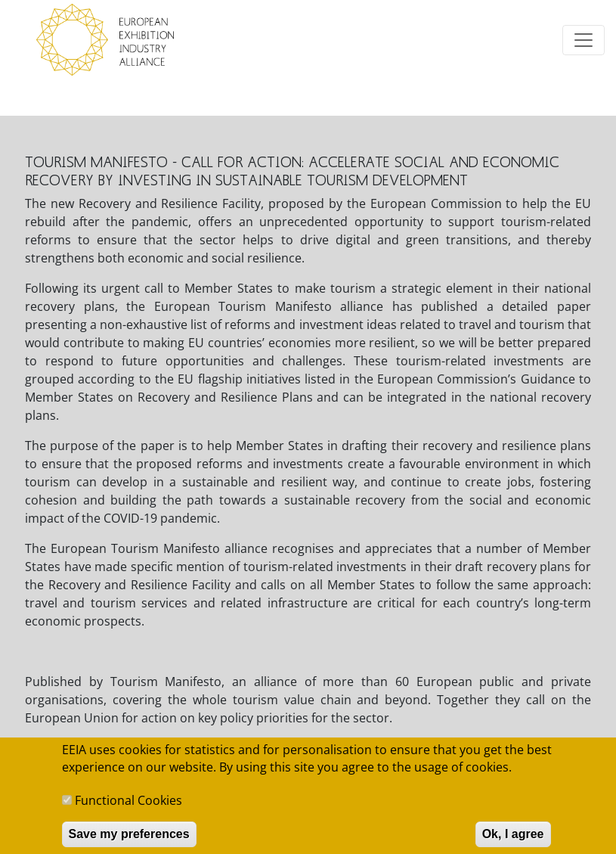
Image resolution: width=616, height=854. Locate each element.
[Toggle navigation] (583, 40)
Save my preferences (129, 840)
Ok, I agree (513, 840)
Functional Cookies (128, 806)
